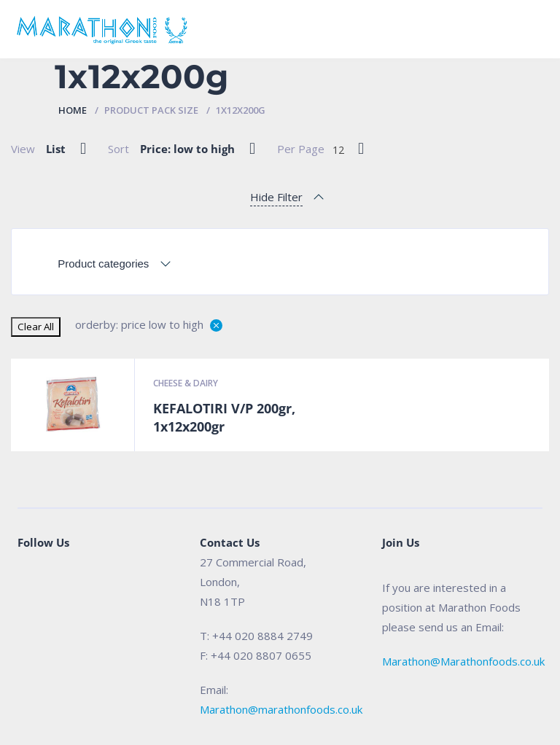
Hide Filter (276, 197)
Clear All (36, 327)
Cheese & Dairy (186, 383)
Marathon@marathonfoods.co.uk (281, 709)
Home (73, 110)
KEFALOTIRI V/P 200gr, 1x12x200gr (224, 418)
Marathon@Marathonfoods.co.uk (463, 661)
